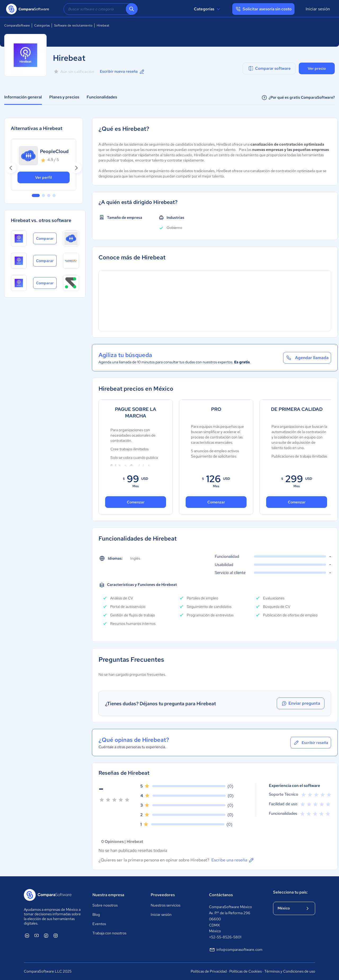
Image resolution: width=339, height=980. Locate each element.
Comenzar (136, 502)
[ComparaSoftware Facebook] (46, 935)
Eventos (99, 924)
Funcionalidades (102, 97)
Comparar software (269, 68)
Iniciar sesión (318, 9)
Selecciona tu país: (290, 892)
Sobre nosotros (105, 905)
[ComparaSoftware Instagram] (56, 935)
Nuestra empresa (108, 895)
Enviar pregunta (301, 703)
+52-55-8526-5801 (225, 937)
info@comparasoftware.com (236, 950)
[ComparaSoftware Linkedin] (27, 935)
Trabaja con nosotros (109, 933)
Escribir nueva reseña (122, 72)
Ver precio (317, 68)
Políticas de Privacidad (209, 971)
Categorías (208, 9)
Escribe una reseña (233, 860)
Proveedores (163, 895)
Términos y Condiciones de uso (290, 971)
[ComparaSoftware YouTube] (37, 935)
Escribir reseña (311, 743)
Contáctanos (221, 895)
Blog (96, 914)
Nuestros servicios (166, 905)
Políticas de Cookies (246, 971)
